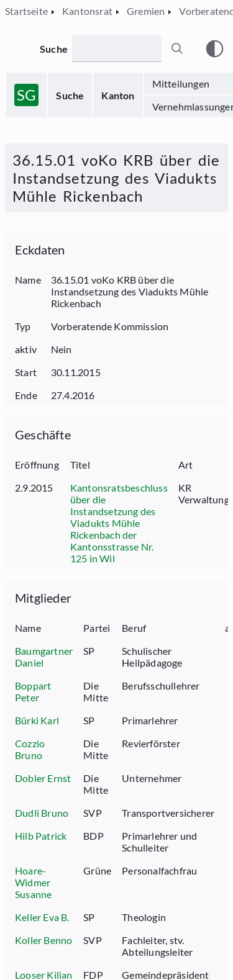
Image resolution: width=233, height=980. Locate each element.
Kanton (118, 95)
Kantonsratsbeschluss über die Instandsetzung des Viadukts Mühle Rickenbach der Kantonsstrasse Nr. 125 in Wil (119, 523)
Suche (70, 95)
